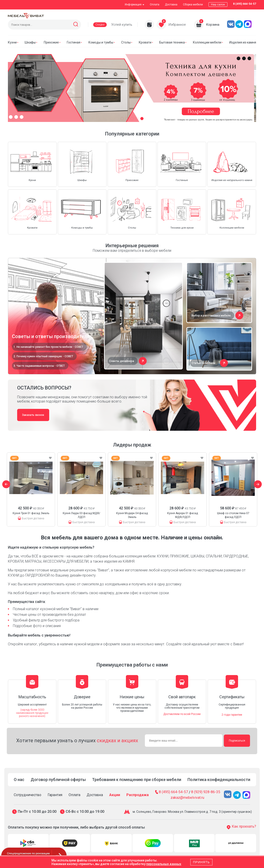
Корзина (213, 25)
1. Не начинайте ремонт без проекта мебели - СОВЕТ (48, 347)
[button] (122, 119)
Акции (115, 795)
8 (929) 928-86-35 (206, 792)
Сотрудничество (28, 795)
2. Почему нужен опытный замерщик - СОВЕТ (43, 356)
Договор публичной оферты (58, 780)
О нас (19, 780)
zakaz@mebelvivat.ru (187, 798)
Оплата (155, 5)
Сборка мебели (193, 5)
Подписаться (237, 741)
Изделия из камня (243, 42)
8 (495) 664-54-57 (245, 4)
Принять (201, 862)
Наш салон (218, 5)
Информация (134, 5)
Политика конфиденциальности (219, 780)
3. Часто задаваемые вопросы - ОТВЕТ (39, 366)
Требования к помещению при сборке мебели (137, 780)
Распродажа (138, 795)
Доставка (171, 5)
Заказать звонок (33, 415)
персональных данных (164, 864)
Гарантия (55, 795)
